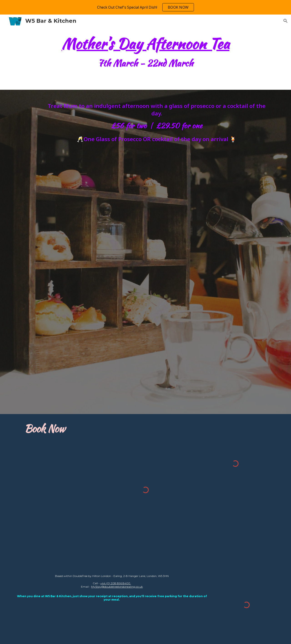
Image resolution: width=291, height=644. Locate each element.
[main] (145, 54)
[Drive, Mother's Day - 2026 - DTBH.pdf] (157, 278)
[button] (286, 21)
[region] (145, 7)
